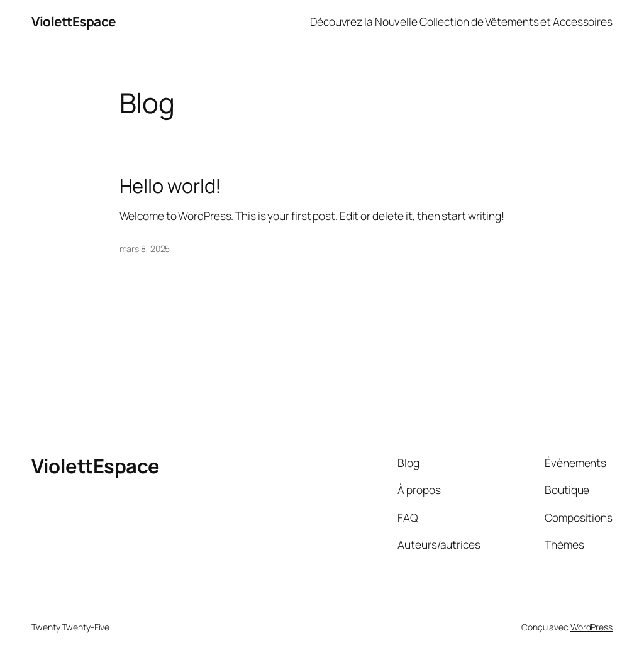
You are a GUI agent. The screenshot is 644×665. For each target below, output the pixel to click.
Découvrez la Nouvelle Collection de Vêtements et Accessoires (461, 21)
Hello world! (171, 186)
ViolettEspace (74, 21)
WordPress (591, 627)
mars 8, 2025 (145, 249)
